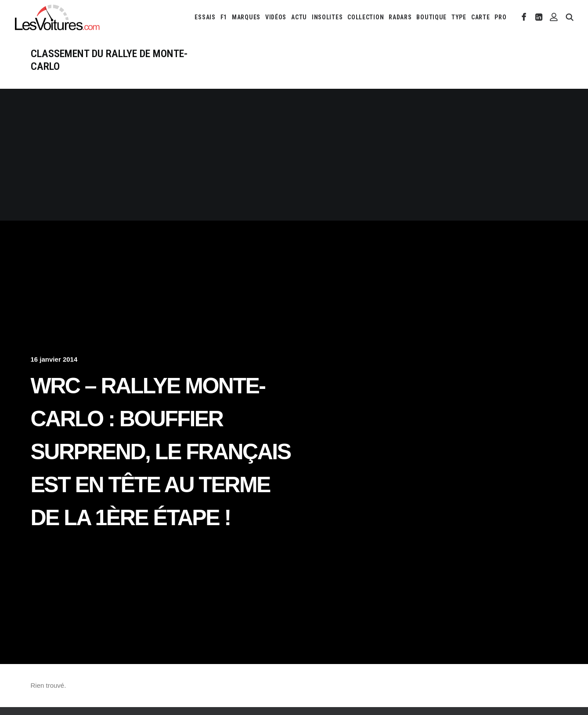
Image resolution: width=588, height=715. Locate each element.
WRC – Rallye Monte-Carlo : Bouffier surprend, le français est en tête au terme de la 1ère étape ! (161, 452)
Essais (205, 17)
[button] (524, 17)
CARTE (481, 17)
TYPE (459, 17)
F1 (224, 17)
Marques (246, 17)
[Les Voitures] (58, 17)
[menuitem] (205, 17)
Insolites (327, 17)
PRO (500, 17)
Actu (299, 17)
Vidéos (276, 17)
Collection (366, 17)
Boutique (431, 17)
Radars (400, 17)
